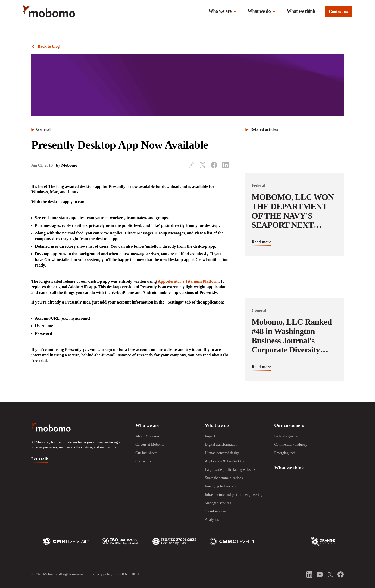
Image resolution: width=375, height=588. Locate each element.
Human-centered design (222, 453)
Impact (210, 436)
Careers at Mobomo (150, 445)
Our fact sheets (146, 453)
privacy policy (102, 574)
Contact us (338, 11)
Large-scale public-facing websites (230, 470)
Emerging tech (285, 453)
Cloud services (216, 511)
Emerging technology (221, 486)
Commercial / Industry (291, 445)
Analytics (212, 520)
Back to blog (49, 46)
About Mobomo (147, 436)
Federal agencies (286, 436)
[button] (223, 11)
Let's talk (40, 459)
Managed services (218, 503)
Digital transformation (221, 445)
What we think (301, 11)
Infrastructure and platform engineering (234, 495)
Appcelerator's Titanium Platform (188, 281)
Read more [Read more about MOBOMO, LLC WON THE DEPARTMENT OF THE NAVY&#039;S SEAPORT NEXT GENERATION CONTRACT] (261, 242)
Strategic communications (224, 478)
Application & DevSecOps (224, 461)
